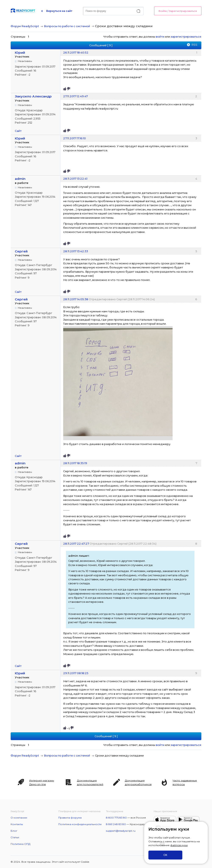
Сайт (18, 131)
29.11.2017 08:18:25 (76, 673)
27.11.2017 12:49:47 (75, 96)
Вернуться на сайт (59, 11)
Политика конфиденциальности (80, 824)
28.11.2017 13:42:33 (76, 251)
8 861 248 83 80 (116, 824)
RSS (194, 45)
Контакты (17, 824)
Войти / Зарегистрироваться (178, 11)
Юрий (20, 53)
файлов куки (179, 845)
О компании (19, 818)
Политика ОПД (20, 844)
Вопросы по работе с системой (67, 26)
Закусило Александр (33, 96)
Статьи (15, 837)
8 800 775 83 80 (116, 818)
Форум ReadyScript (25, 26)
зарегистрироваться (186, 37)
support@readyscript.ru (121, 831)
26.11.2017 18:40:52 (76, 52)
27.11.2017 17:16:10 (75, 138)
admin (20, 179)
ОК (165, 855)
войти (160, 37)
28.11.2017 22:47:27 (76, 544)
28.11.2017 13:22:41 (75, 179)
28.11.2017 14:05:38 (76, 299)
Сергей (21, 251)
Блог (14, 831)
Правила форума (70, 818)
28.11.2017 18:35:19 (75, 463)
